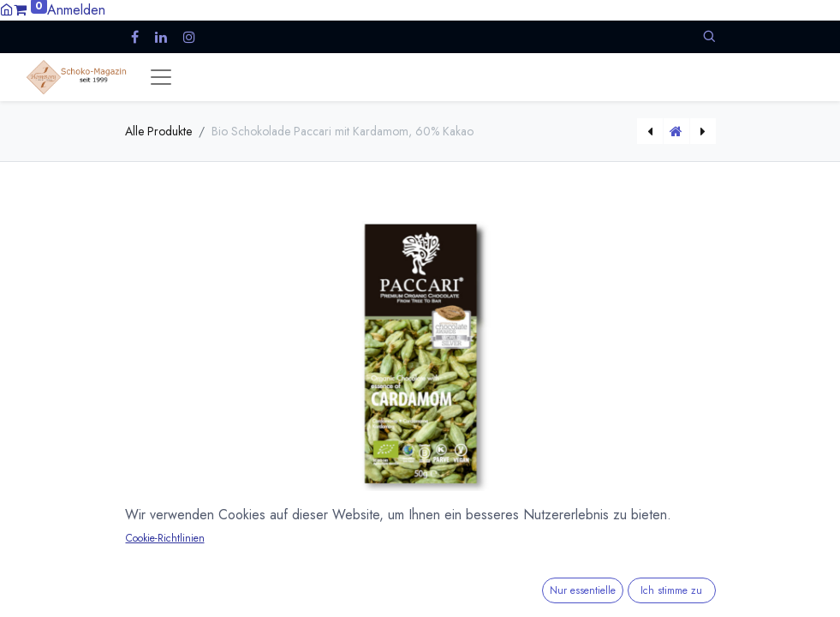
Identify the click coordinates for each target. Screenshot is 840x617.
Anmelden (76, 10)
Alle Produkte (158, 131)
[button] (709, 36)
